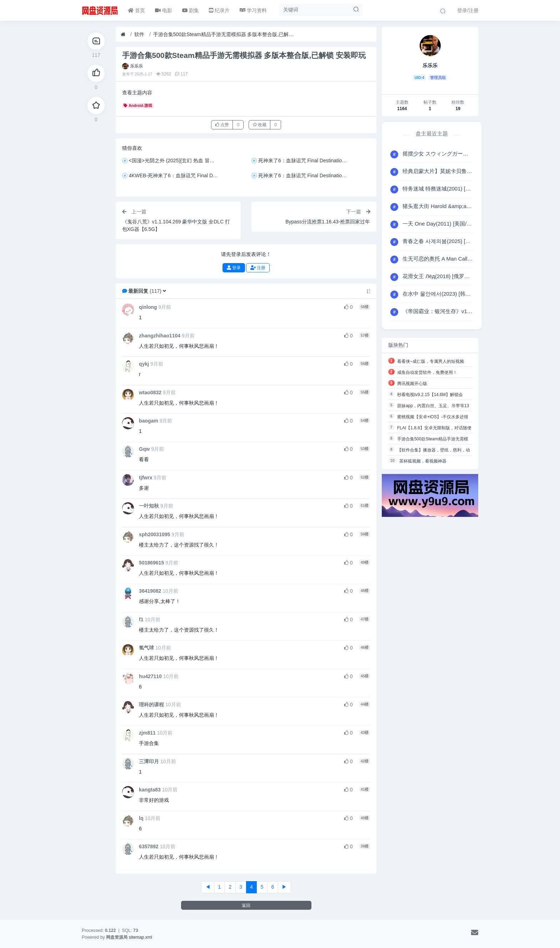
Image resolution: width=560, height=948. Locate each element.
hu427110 (150, 676)
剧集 (191, 10)
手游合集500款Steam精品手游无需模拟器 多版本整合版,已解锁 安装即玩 (225, 34)
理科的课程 (151, 705)
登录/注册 (468, 10)
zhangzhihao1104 (160, 336)
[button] (164, 291)
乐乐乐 (136, 66)
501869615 (151, 563)
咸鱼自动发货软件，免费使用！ (427, 372)
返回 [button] (246, 905)
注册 (258, 268)
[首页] (123, 34)
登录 (234, 268)
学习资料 (253, 10)
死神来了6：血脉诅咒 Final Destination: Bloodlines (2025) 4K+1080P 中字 (304, 176)
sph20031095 (154, 534)
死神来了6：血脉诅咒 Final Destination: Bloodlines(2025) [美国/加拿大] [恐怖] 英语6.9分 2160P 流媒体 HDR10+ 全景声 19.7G (304, 161)
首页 (136, 10)
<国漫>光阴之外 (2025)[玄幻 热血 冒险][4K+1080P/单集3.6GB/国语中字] (175, 161)
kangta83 (150, 790)
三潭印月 (149, 761)
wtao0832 (150, 392)
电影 (164, 10)
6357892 (149, 846)
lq (141, 818)
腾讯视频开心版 (412, 384)
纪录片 (219, 10)
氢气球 (146, 648)
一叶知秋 (149, 506)
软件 (139, 34)
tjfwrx (146, 478)
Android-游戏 (138, 105)
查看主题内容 (137, 93)
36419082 (150, 591)
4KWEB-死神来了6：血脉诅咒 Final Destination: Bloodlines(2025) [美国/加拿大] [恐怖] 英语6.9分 (175, 176)
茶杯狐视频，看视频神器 (423, 461)
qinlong (148, 307)
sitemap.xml (141, 937)
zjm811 (147, 733)
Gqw (144, 449)
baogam (149, 421)
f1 (141, 619)
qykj (144, 364)
